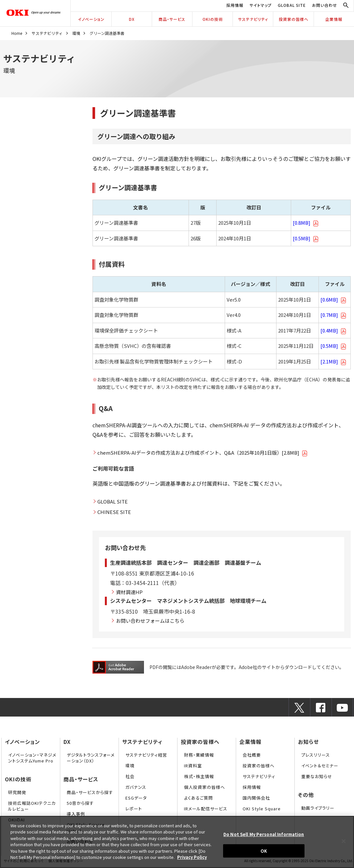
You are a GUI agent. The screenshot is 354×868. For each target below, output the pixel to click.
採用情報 (235, 5)
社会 (130, 776)
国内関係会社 (256, 798)
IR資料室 (193, 766)
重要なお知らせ (317, 776)
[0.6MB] (333, 299)
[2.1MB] (333, 361)
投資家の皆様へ (294, 19)
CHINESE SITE (114, 512)
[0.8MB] (306, 223)
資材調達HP (129, 592)
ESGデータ (136, 798)
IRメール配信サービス (206, 809)
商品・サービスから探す (90, 792)
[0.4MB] (333, 330)
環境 (76, 33)
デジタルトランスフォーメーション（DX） (91, 758)
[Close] (344, 841)
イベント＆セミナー (320, 766)
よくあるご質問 (198, 798)
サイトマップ (261, 5)
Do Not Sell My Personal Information (264, 834)
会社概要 (252, 755)
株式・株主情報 (199, 776)
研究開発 (17, 792)
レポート (134, 809)
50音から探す (80, 803)
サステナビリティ (253, 19)
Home (17, 33)
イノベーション (91, 19)
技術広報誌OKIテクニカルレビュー (32, 806)
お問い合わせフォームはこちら (150, 621)
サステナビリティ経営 (146, 755)
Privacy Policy (192, 857)
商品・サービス (172, 19)
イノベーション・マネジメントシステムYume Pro (32, 758)
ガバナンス (136, 787)
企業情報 (334, 19)
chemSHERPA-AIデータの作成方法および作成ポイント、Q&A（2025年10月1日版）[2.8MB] (202, 453)
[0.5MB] (306, 238)
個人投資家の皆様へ (205, 787)
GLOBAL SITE (292, 5)
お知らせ (308, 742)
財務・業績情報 (199, 755)
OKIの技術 (213, 19)
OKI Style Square (262, 809)
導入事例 (76, 814)
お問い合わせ (325, 5)
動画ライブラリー (318, 808)
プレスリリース (316, 755)
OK (264, 851)
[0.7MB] (333, 315)
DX (132, 19)
